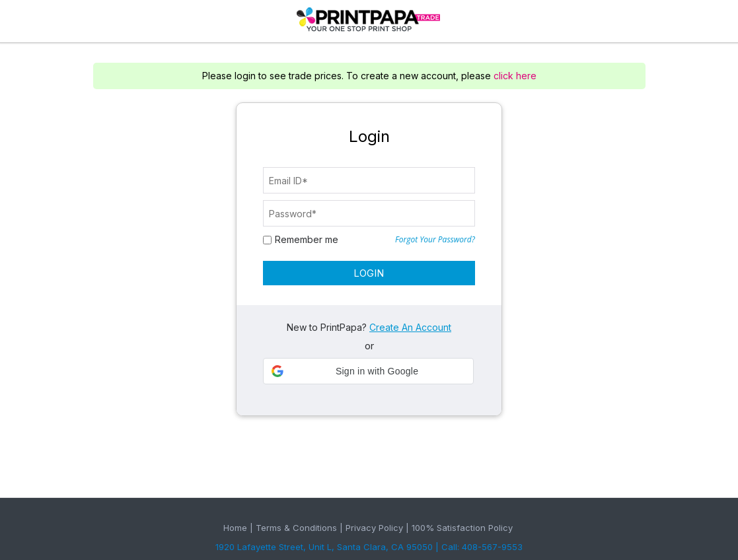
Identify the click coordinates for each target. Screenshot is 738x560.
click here (515, 76)
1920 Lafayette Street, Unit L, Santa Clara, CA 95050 (324, 547)
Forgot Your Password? (435, 240)
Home (235, 528)
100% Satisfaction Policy (462, 528)
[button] (368, 371)
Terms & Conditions (296, 528)
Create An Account (410, 327)
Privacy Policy (374, 528)
